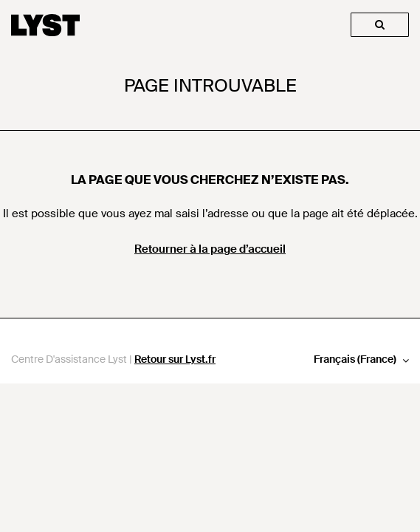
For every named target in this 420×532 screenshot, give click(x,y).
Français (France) (356, 359)
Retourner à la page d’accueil (210, 249)
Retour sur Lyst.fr (175, 359)
